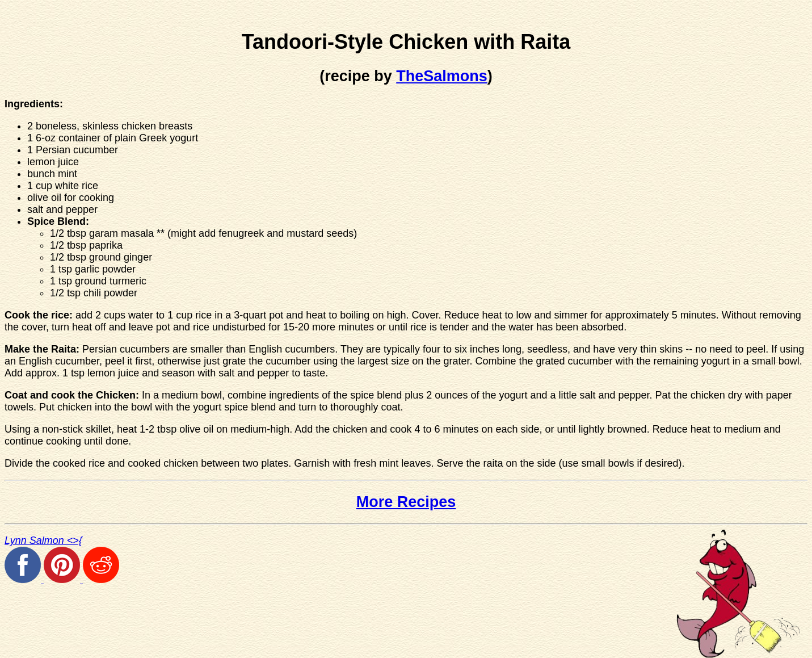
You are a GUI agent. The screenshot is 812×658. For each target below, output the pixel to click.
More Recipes (406, 502)
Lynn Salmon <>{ (43, 540)
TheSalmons (442, 76)
